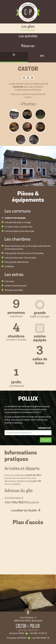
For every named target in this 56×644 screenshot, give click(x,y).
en (42, 57)
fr (14, 57)
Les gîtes (28, 28)
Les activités (28, 38)
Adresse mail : (45, 428)
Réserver (28, 48)
